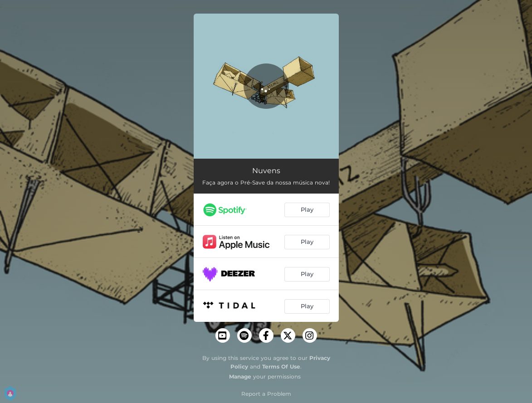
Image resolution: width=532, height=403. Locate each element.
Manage (240, 376)
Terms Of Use (281, 367)
